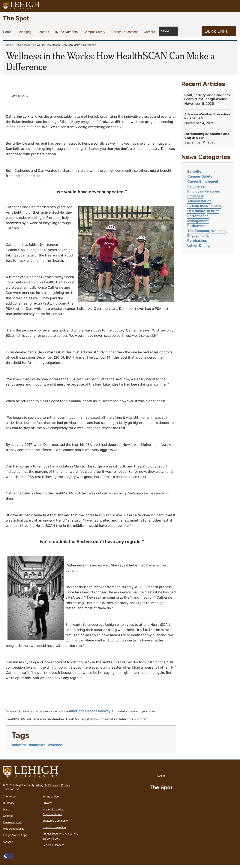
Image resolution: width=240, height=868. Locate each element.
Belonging (25, 32)
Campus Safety (95, 32)
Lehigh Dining (198, 246)
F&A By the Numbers (204, 206)
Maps (6, 812)
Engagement (198, 236)
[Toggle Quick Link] (219, 31)
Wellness (55, 748)
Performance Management (198, 218)
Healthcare (37, 748)
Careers (150, 32)
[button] (234, 6)
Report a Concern (53, 848)
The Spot (16, 18)
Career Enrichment (125, 32)
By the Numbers (67, 32)
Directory (9, 806)
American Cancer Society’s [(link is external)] (93, 714)
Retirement (196, 226)
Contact (8, 818)
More (167, 31)
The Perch (9, 799)
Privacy (66, 788)
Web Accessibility (14, 831)
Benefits (44, 32)
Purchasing (197, 240)
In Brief (213, 211)
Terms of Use (11, 792)
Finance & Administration (199, 199)
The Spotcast (198, 231)
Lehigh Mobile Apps (15, 838)
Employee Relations (204, 191)
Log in (161, 778)
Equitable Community (56, 823)
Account (8, 844)
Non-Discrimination (54, 830)
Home (8, 32)
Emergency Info (13, 825)
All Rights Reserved (48, 788)
